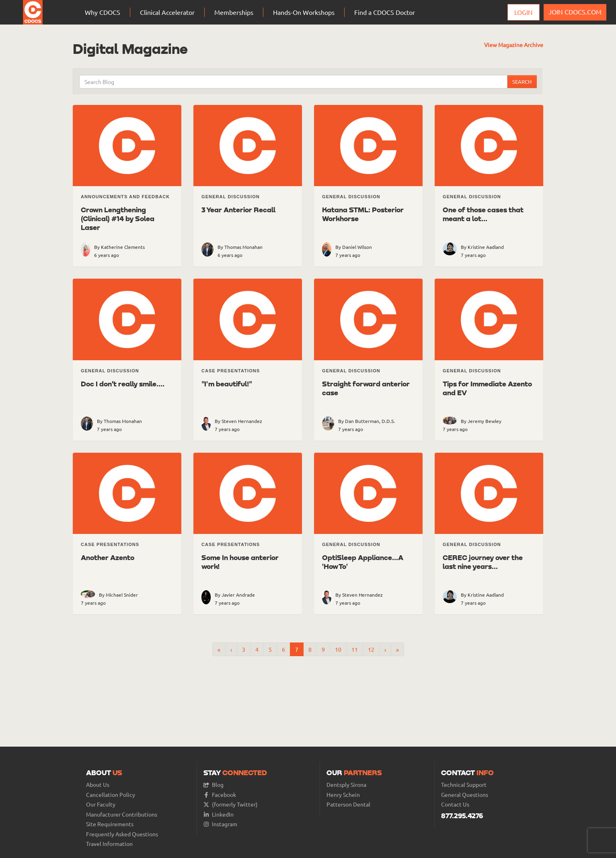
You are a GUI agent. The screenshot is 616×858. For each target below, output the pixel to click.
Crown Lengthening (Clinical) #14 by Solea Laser (118, 218)
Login (524, 12)
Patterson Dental (348, 804)
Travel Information (109, 844)
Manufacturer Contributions (122, 814)
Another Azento (108, 557)
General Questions (465, 795)
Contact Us (455, 804)
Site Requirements (110, 824)
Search (522, 81)
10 (338, 649)
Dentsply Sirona (346, 785)
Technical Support (464, 785)
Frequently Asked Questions (122, 834)
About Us (98, 785)
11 (355, 649)
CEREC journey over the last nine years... (483, 562)
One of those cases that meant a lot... (483, 214)
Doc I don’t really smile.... (123, 384)
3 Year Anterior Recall (238, 209)
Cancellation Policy (111, 795)
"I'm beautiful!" (227, 384)
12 (371, 649)
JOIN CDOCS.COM (575, 12)
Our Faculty (101, 804)
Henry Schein (343, 795)
